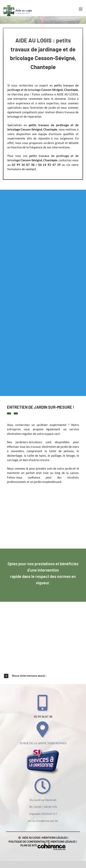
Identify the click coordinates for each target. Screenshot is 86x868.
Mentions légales (54, 838)
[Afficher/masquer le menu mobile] (81, 9)
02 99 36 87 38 (43, 717)
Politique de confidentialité (29, 842)
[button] (43, 676)
